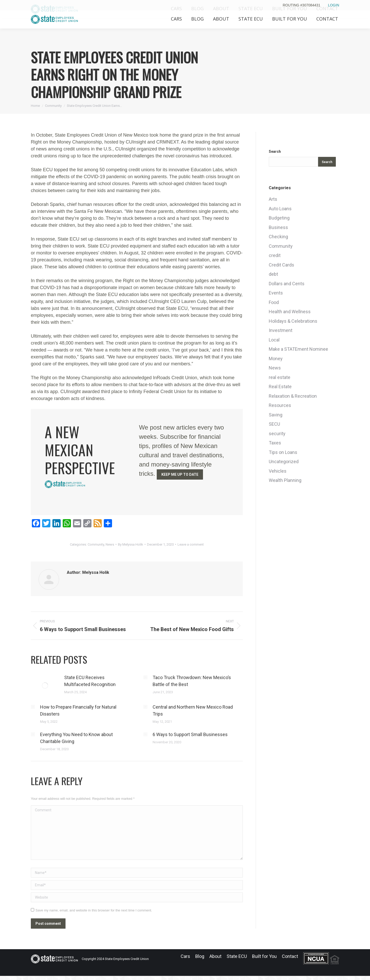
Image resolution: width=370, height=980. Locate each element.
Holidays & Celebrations (293, 321)
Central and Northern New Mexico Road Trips (193, 710)
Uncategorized (284, 462)
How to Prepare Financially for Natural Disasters (78, 710)
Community (96, 544)
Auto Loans (280, 209)
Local (274, 340)
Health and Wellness (290, 312)
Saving (276, 415)
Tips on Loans (283, 452)
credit (275, 255)
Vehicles (278, 471)
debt (273, 274)
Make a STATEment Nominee (298, 349)
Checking (278, 237)
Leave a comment (191, 544)
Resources (280, 405)
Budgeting (279, 218)
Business (278, 227)
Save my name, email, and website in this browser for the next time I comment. (94, 910)
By (131, 544)
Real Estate (280, 387)
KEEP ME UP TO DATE (180, 474)
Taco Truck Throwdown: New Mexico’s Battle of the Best (192, 681)
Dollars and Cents (287, 284)
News (110, 544)
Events (276, 293)
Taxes (275, 443)
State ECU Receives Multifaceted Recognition (90, 681)
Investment (281, 330)
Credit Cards (281, 265)
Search (275, 151)
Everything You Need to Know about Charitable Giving (76, 738)
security (277, 434)
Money (276, 359)
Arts (273, 199)
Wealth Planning (285, 480)
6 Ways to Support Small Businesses (190, 734)
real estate (280, 377)
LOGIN (334, 5)
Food (274, 302)
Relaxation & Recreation (293, 396)
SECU (274, 424)
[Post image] (45, 686)
